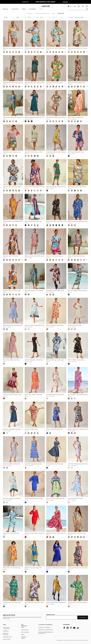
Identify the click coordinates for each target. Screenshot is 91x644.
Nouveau (5, 9)
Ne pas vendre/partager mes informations (46, 633)
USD (75, 6)
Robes (24, 9)
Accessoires (33, 9)
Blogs (23, 634)
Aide (4, 625)
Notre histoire (25, 630)
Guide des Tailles (7, 637)
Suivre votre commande (6, 628)
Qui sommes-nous (24, 626)
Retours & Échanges (6, 634)
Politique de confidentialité (45, 630)
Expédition (6, 631)
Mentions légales (24, 637)
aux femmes (15, 9)
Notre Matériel (25, 632)
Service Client (7, 639)
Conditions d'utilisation (45, 625)
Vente (41, 9)
